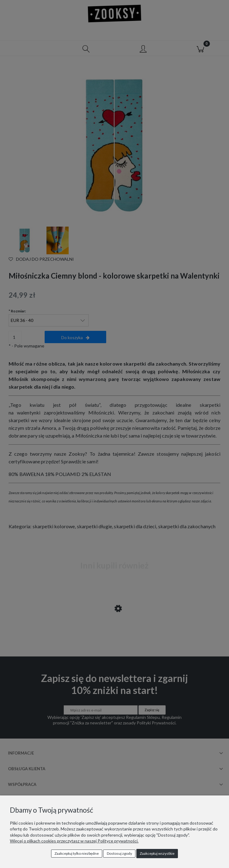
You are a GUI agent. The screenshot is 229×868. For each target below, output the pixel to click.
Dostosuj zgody (119, 853)
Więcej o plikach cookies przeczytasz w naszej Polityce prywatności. (74, 841)
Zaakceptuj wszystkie (157, 853)
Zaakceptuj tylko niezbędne (77, 853)
